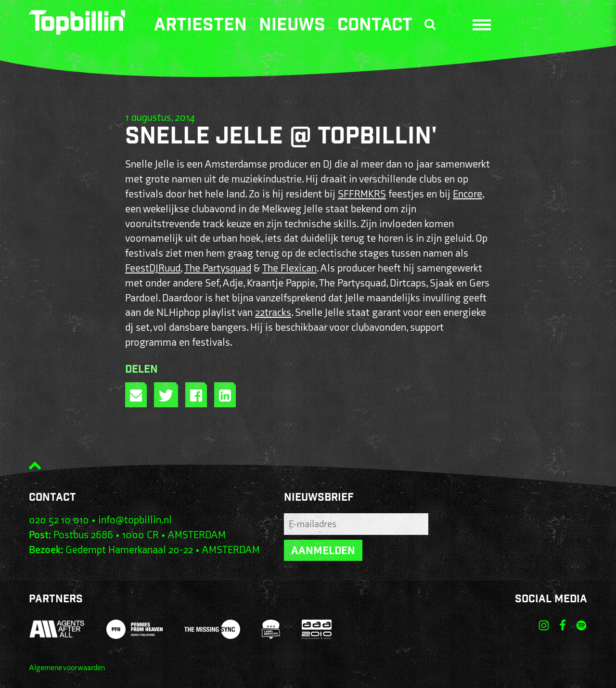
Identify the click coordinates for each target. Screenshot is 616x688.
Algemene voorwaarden (67, 668)
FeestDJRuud (153, 268)
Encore (468, 194)
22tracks (273, 313)
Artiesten (200, 26)
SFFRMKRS (362, 194)
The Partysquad (218, 268)
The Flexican (289, 268)
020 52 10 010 (59, 520)
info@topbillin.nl (135, 520)
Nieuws (292, 26)
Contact (375, 26)
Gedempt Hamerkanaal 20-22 (129, 550)
